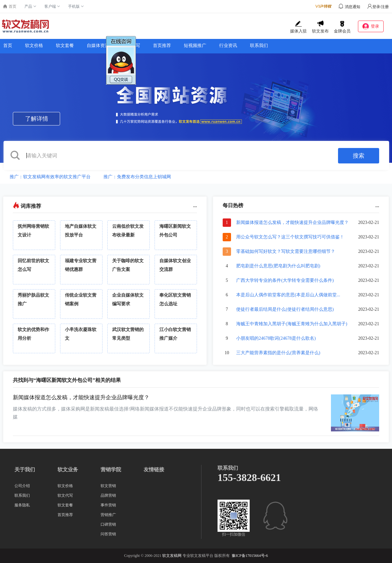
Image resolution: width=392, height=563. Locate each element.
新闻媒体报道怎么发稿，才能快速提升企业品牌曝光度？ (292, 222)
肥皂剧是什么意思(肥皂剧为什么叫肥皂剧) (278, 266)
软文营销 (108, 486)
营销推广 (108, 515)
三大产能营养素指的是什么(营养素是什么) (278, 353)
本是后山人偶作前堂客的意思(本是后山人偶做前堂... (288, 295)
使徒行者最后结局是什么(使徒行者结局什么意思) (285, 309)
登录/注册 (378, 7)
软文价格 (34, 46)
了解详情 (37, 119)
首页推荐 (162, 46)
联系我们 (259, 46)
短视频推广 (195, 46)
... (195, 205)
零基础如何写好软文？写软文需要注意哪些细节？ (286, 251)
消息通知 (352, 7)
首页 (8, 46)
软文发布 (320, 27)
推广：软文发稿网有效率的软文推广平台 (50, 177)
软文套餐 (65, 46)
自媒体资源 (98, 46)
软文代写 (65, 495)
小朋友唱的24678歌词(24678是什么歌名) (276, 338)
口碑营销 (108, 524)
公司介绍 (22, 486)
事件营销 (108, 505)
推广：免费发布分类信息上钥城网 (137, 177)
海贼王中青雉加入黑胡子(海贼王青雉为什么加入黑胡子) (292, 324)
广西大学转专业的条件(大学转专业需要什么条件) (285, 280)
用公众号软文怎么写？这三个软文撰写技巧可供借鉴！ (290, 237)
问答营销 (108, 534)
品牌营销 (108, 495)
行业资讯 (228, 46)
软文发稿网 (172, 556)
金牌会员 (342, 27)
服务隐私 (22, 505)
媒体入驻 (298, 27)
